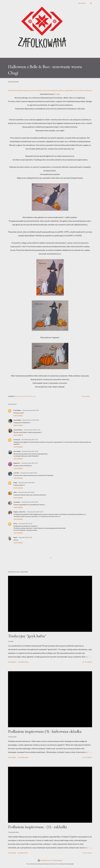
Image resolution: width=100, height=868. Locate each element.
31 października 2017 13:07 (35, 512)
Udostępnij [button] (86, 396)
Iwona (15, 524)
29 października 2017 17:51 (30, 440)
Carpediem (17, 502)
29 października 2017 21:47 (30, 463)
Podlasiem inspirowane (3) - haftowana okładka (45, 731)
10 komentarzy (23, 662)
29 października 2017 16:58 (31, 420)
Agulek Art (17, 463)
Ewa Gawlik (17, 451)
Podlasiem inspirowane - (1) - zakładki (37, 827)
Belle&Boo (19, 396)
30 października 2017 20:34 (30, 502)
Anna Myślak (17, 420)
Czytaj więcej (87, 662)
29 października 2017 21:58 (29, 473)
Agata (15, 537)
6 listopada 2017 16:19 (25, 524)
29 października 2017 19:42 (30, 451)
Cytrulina (16, 473)
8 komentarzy (23, 853)
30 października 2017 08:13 (26, 483)
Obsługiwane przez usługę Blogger (50, 860)
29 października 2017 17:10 (32, 430)
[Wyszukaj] (82, 3)
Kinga (15, 483)
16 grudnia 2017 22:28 (25, 537)
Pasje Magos (17, 410)
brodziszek (17, 440)
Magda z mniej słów (19, 512)
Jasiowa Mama (18, 430)
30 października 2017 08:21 (26, 492)
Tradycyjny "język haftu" (27, 636)
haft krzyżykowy (29, 396)
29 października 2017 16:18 (31, 410)
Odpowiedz (18, 416)
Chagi (57, 94)
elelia (15, 492)
